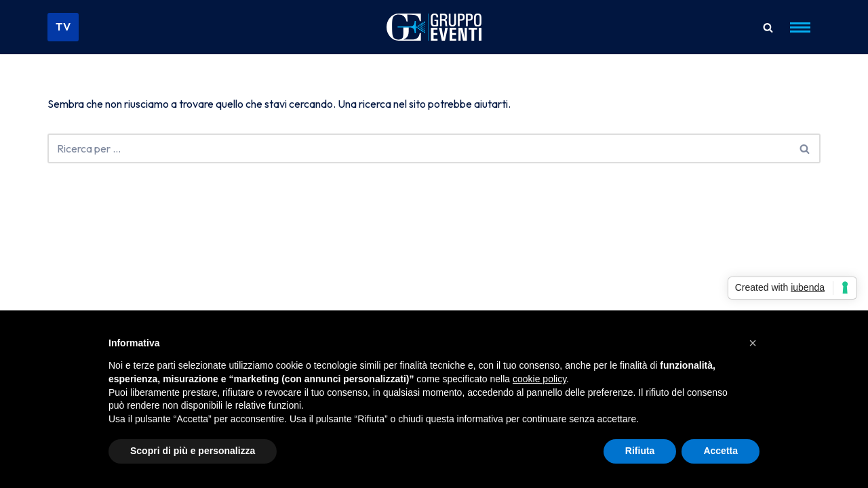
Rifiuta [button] (640, 451)
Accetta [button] (721, 451)
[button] (753, 343)
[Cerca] (768, 27)
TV (63, 26)
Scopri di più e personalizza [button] (193, 451)
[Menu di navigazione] (800, 27)
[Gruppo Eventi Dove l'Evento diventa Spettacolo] (434, 27)
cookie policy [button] (539, 379)
